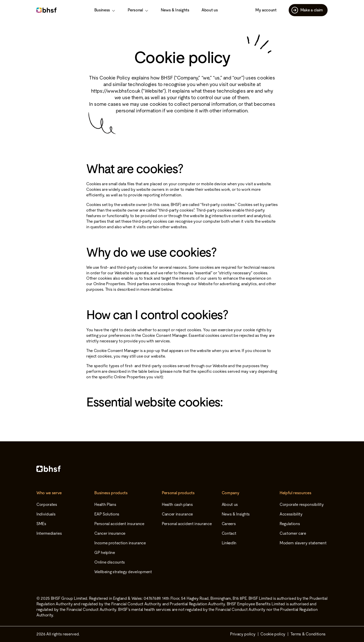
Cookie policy (273, 634)
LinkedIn (229, 543)
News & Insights (175, 10)
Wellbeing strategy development (123, 572)
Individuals (46, 514)
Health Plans (105, 504)
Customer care (293, 533)
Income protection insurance (120, 543)
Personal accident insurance (119, 524)
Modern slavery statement (303, 543)
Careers (229, 524)
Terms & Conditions (308, 634)
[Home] (182, 469)
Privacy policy (243, 634)
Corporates (47, 504)
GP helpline (105, 553)
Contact (229, 533)
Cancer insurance (110, 533)
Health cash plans (177, 504)
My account (266, 10)
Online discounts (110, 562)
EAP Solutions (107, 514)
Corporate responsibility (302, 504)
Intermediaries (49, 533)
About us (210, 10)
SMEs (41, 524)
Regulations (290, 524)
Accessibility (291, 514)
